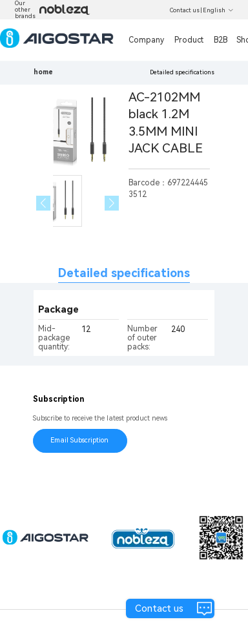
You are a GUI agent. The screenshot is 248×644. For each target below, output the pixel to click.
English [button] (218, 10)
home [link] (43, 72)
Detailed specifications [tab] (124, 273)
